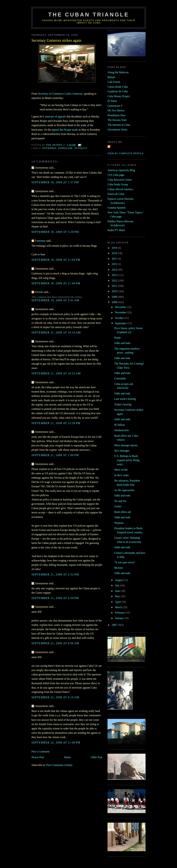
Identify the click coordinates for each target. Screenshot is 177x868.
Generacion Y (115, 106)
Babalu (111, 77)
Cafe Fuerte (114, 82)
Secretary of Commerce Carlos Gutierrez (60, 94)
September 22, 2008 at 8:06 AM (55, 643)
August (119, 580)
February (120, 613)
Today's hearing (123, 404)
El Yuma (112, 101)
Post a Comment (40, 752)
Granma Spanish (117, 208)
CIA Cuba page (116, 175)
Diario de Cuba (116, 194)
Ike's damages (122, 451)
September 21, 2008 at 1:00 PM (55, 455)
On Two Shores (116, 110)
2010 (115, 291)
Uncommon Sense (117, 129)
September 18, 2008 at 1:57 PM (55, 182)
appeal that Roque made (65, 130)
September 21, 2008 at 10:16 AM (56, 332)
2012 (115, 281)
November (121, 312)
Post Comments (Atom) (59, 765)
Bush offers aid (123, 512)
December (121, 307)
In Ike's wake (121, 475)
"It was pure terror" (125, 562)
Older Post (97, 757)
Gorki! (118, 506)
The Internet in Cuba (119, 125)
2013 (115, 275)
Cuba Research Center (120, 180)
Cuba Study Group (118, 184)
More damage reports (126, 445)
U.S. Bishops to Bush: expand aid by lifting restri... (127, 460)
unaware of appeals (55, 116)
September (121, 323)
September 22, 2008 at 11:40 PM (56, 743)
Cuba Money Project (119, 96)
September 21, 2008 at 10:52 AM (56, 373)
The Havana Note (117, 120)
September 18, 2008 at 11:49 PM (56, 283)
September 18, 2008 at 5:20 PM (55, 232)
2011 (115, 286)
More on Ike (121, 470)
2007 (115, 625)
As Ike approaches (124, 490)
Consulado (120, 378)
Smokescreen (122, 430)
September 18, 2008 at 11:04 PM (56, 260)
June (118, 591)
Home (67, 757)
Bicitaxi (119, 568)
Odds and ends (122, 343)
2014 (115, 270)
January (120, 618)
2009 (115, 297)
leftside (39, 292)
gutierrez (49, 148)
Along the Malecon (118, 72)
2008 (115, 302)
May (118, 596)
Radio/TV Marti (116, 230)
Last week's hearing (125, 399)
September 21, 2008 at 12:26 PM (56, 423)
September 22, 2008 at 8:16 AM (55, 697)
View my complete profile (126, 153)
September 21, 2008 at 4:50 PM (55, 598)
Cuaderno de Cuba (118, 91)
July (118, 585)
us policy (81, 148)
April (118, 602)
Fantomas (40, 241)
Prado (117, 338)
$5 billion (120, 425)
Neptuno (119, 523)
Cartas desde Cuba (118, 87)
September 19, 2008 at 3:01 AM (55, 300)
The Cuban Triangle (89, 15)
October (120, 318)
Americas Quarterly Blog (121, 170)
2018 (115, 253)
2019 (115, 248)
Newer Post (38, 757)
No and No (120, 501)
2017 (115, 259)
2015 (115, 264)
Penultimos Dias (116, 115)
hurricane (65, 148)
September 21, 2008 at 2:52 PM (55, 574)
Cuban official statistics (120, 189)
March (119, 607)
